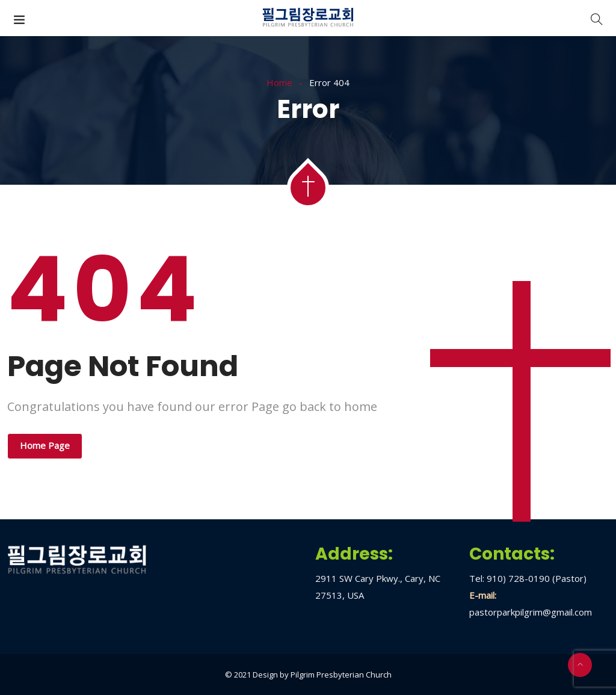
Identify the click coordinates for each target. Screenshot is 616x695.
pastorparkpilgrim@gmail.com (531, 612)
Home (279, 82)
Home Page (45, 445)
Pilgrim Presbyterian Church (341, 675)
